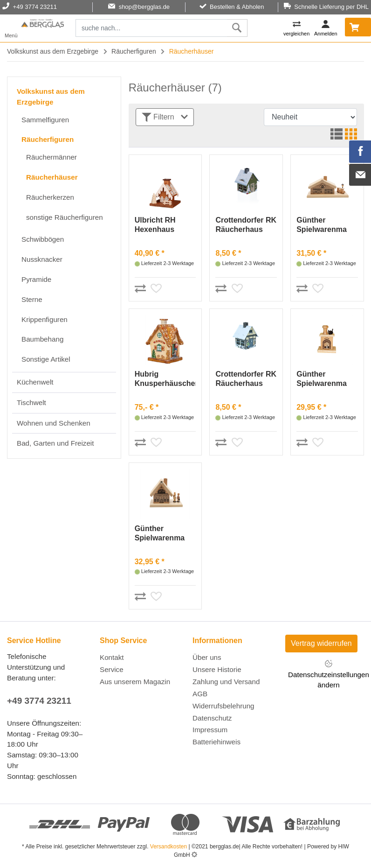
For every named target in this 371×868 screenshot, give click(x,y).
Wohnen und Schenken (54, 423)
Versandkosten (168, 847)
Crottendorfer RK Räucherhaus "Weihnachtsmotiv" (246, 225)
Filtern (165, 117)
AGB (200, 694)
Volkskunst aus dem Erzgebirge (53, 51)
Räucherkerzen (50, 197)
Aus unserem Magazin (135, 682)
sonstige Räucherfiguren (65, 217)
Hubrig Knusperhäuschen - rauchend (165, 379)
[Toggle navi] (11, 28)
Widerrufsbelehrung (223, 706)
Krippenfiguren (45, 319)
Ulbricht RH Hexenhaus (155, 225)
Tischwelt (31, 402)
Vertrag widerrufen (321, 643)
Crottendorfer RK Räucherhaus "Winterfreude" (246, 379)
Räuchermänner (52, 157)
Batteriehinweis (216, 742)
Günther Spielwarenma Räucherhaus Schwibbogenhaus (165, 534)
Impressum (210, 730)
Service (112, 669)
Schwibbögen (43, 239)
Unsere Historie (217, 669)
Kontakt (112, 657)
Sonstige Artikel (46, 359)
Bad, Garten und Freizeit (55, 443)
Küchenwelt (35, 382)
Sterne (32, 299)
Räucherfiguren (134, 51)
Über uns (207, 657)
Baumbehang (42, 339)
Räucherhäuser (52, 177)
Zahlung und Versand (226, 682)
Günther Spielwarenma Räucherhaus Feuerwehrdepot (325, 225)
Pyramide (36, 279)
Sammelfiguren (45, 120)
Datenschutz (212, 718)
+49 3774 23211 (39, 701)
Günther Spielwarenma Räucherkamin (322, 379)
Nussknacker (42, 259)
